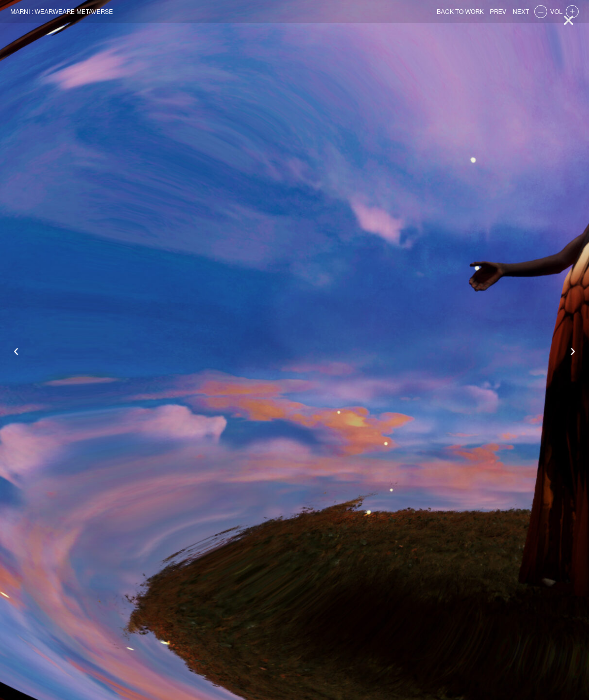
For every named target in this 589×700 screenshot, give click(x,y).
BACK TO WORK (460, 12)
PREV (498, 12)
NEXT (521, 12)
